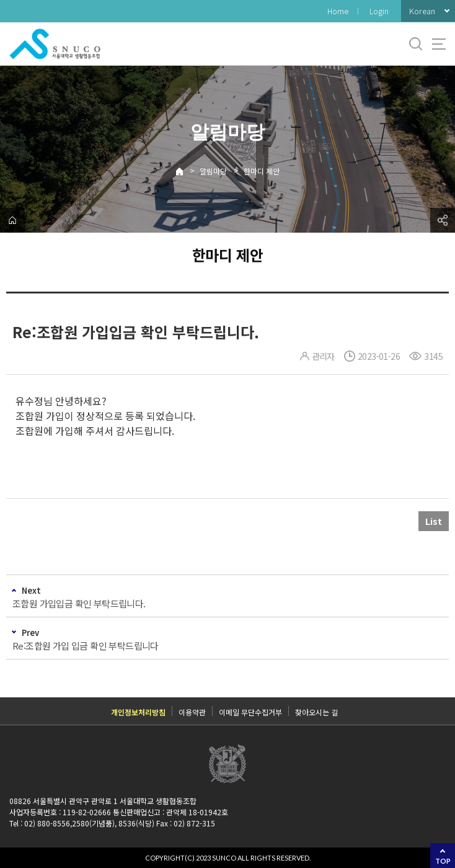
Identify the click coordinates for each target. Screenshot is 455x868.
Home (338, 11)
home (12, 220)
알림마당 (213, 171)
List (434, 521)
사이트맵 (439, 44)
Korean (422, 11)
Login (379, 11)
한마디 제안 (262, 171)
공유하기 (443, 220)
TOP (443, 861)
